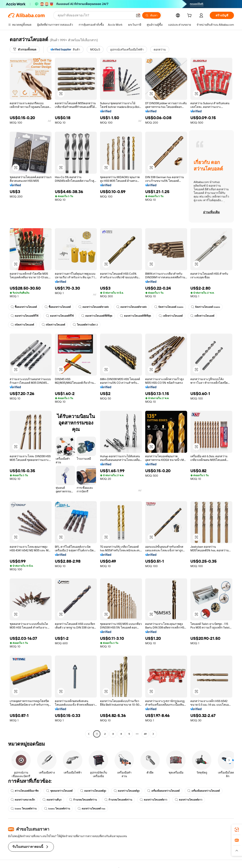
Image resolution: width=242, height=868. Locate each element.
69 (145, 734)
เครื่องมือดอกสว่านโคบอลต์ (163, 791)
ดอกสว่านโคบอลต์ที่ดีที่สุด (97, 316)
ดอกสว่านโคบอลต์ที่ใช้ (25, 316)
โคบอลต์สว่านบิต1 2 (85, 325)
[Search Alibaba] (95, 15)
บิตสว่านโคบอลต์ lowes (169, 307)
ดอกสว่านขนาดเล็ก (23, 800)
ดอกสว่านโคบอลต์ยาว (153, 800)
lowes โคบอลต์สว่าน (24, 809)
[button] (138, 15)
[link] (237, 830)
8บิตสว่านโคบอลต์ (22, 325)
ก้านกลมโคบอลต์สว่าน (83, 800)
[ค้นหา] (151, 15)
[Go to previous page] (89, 734)
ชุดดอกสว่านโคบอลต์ (59, 791)
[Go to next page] (153, 734)
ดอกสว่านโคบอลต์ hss (91, 809)
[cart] (190, 16)
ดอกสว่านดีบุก (52, 800)
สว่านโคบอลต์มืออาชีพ (25, 791)
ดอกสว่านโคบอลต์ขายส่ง (94, 307)
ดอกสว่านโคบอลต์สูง (93, 791)
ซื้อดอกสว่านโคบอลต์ (24, 307)
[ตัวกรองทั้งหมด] (25, 49)
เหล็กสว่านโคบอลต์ (171, 316)
